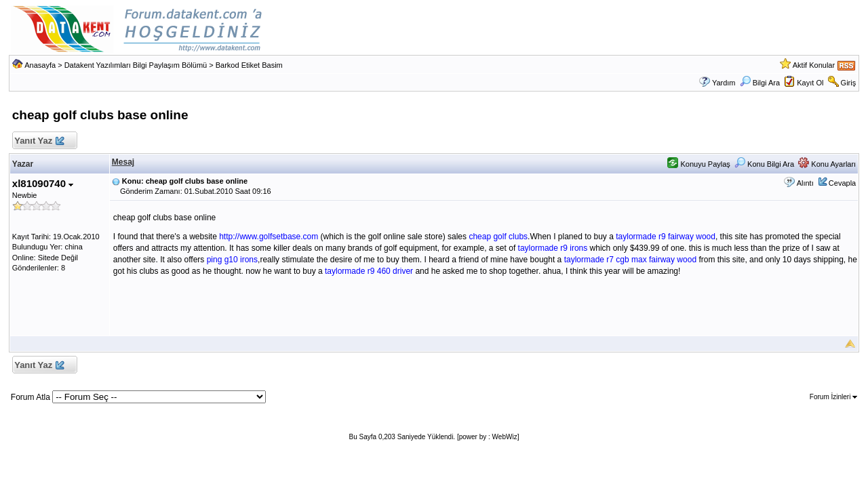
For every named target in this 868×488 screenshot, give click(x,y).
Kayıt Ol (810, 83)
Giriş (849, 83)
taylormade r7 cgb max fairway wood (630, 260)
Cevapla (842, 183)
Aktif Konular (814, 65)
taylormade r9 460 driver (369, 271)
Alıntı (805, 183)
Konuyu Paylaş (698, 164)
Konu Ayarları (827, 164)
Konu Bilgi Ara (764, 164)
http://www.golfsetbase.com (269, 237)
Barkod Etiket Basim (249, 65)
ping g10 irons (232, 260)
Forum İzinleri (833, 397)
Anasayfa (40, 65)
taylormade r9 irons (553, 248)
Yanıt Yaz (39, 141)
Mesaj (123, 162)
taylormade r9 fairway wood (666, 237)
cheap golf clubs (498, 237)
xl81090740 (43, 183)
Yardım (724, 83)
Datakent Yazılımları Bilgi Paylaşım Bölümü (136, 65)
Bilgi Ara (760, 83)
